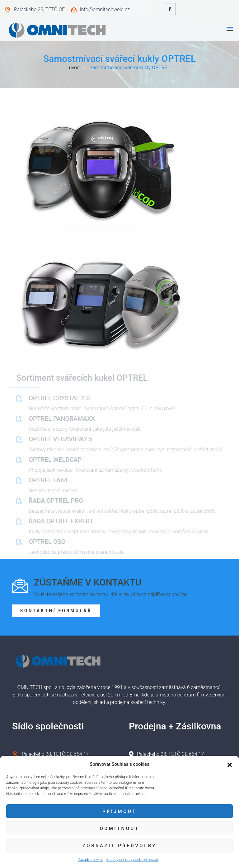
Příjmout (119, 811)
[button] (230, 764)
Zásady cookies (91, 860)
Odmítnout (120, 829)
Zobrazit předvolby (119, 846)
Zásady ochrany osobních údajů (132, 860)
